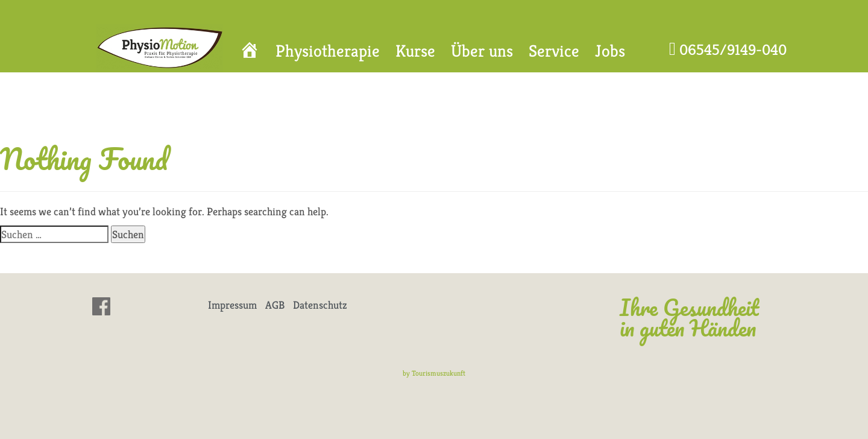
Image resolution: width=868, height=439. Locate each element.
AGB (275, 305)
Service (554, 51)
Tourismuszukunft (439, 373)
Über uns (482, 51)
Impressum (232, 305)
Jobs (610, 51)
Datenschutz (320, 305)
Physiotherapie (328, 51)
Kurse (415, 51)
